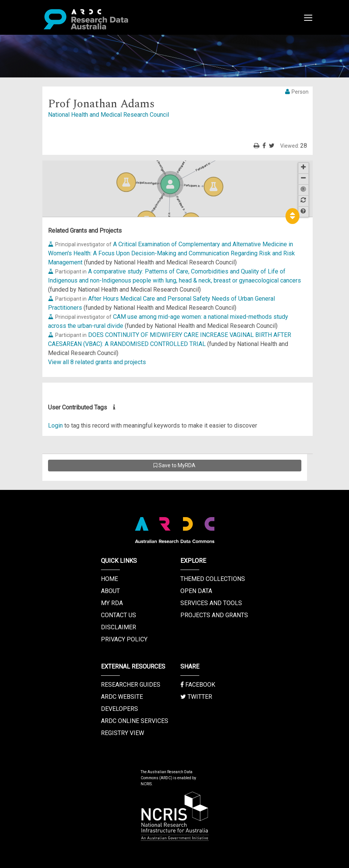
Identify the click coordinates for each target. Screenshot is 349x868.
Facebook (198, 685)
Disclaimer (119, 627)
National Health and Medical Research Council (109, 115)
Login (55, 426)
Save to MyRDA (174, 465)
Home (109, 579)
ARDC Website (122, 697)
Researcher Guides (131, 685)
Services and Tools (211, 603)
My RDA (112, 603)
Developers (119, 709)
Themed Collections (213, 579)
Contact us (119, 615)
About (110, 591)
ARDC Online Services (135, 721)
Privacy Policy (124, 639)
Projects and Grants (214, 615)
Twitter (196, 697)
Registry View (123, 733)
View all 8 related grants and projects (97, 362)
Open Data (196, 591)
